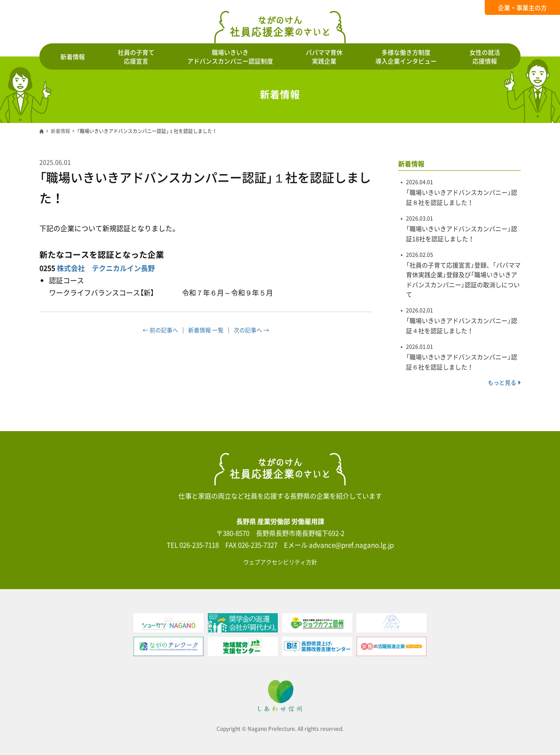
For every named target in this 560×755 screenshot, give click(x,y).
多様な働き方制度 (406, 56)
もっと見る (502, 382)
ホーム (42, 131)
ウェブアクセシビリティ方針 (280, 562)
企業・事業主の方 (522, 7)
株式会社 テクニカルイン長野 (106, 268)
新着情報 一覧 (206, 330)
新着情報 (73, 56)
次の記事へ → (251, 330)
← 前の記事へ (160, 330)
